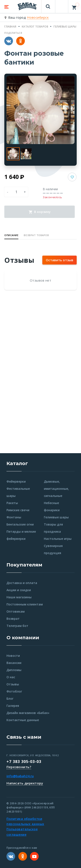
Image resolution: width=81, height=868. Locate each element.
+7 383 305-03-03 (24, 761)
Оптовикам (16, 611)
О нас (11, 677)
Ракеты (12, 503)
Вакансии (14, 663)
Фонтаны (14, 517)
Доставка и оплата (22, 583)
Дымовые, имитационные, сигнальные (56, 489)
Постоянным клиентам (25, 604)
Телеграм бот (17, 626)
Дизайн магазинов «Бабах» (28, 713)
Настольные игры (58, 539)
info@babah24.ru (20, 776)
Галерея (13, 706)
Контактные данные (23, 720)
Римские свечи (18, 510)
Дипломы (14, 670)
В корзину (40, 212)
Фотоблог (14, 691)
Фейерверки (16, 481)
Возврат (13, 619)
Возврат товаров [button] (36, 235)
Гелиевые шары (56, 517)
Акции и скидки (19, 590)
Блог (10, 698)
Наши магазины (19, 597)
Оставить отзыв (60, 260)
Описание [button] (11, 235)
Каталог (17, 463)
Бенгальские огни (20, 524)
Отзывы (13, 684)
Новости (13, 656)
